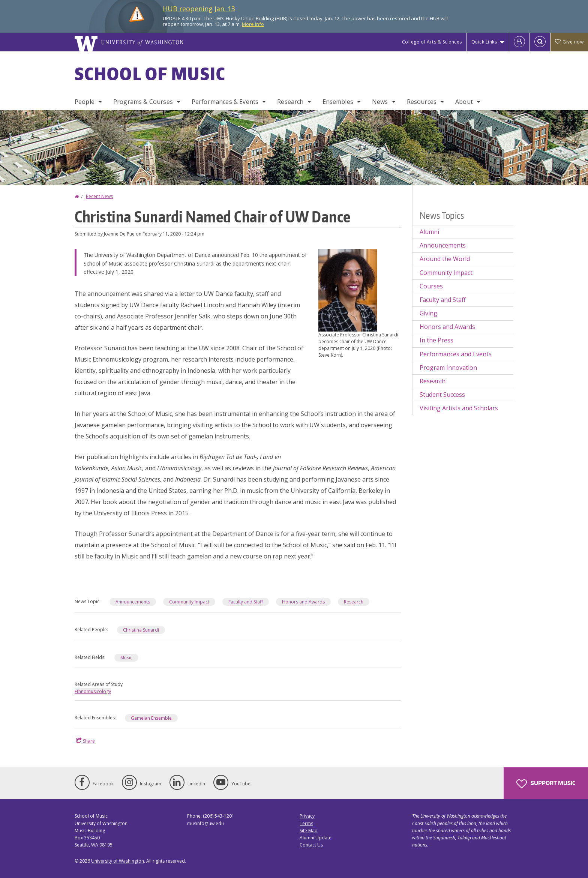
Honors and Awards (303, 602)
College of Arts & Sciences (432, 42)
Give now (569, 42)
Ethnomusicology (93, 691)
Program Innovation (448, 368)
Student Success (442, 395)
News (380, 102)
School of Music (150, 74)
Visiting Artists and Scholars (459, 408)
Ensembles (338, 102)
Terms (306, 823)
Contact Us (311, 845)
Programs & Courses (143, 102)
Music (126, 658)
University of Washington (118, 861)
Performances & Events (225, 102)
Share (85, 741)
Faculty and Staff (246, 602)
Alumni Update (316, 838)
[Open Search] (540, 42)
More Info (253, 24)
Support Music (546, 784)
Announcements (133, 602)
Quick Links (484, 42)
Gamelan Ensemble (151, 718)
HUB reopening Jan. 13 (199, 9)
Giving (428, 313)
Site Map (309, 831)
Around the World (445, 259)
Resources (422, 102)
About (464, 102)
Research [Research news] (433, 381)
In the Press (436, 340)
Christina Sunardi (141, 630)
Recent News (99, 196)
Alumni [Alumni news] (429, 232)
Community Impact (189, 602)
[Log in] (519, 42)
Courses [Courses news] (431, 286)
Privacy (307, 816)
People (85, 102)
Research (290, 102)
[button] (348, 290)
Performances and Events (456, 354)
